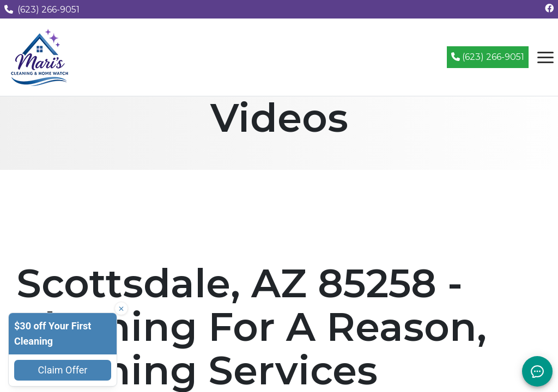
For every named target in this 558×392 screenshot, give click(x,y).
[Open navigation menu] (545, 57)
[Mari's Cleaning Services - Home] (40, 56)
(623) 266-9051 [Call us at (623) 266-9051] (42, 10)
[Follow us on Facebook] (549, 8)
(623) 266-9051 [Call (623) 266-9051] (488, 57)
